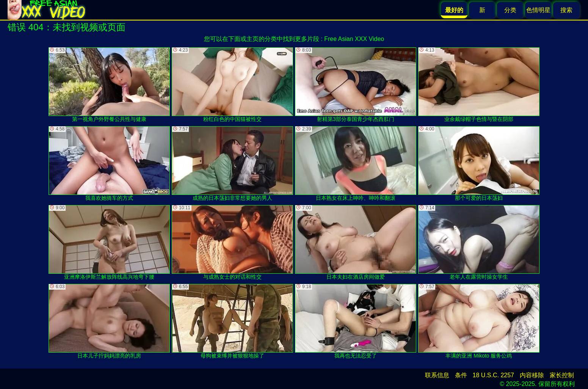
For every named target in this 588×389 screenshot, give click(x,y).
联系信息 (437, 375)
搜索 (566, 10)
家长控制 (562, 375)
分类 (510, 10)
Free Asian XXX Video (354, 39)
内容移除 (532, 375)
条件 (461, 375)
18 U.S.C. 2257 (493, 375)
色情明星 (538, 10)
